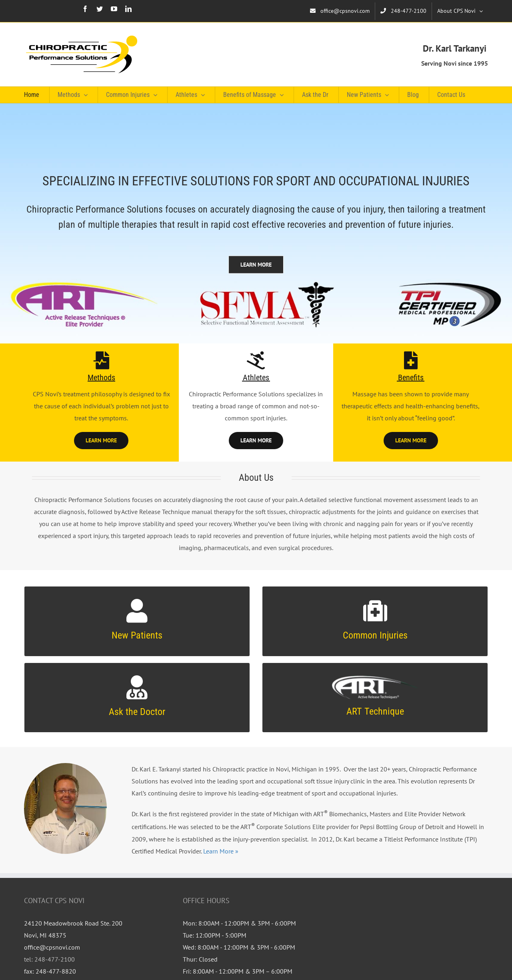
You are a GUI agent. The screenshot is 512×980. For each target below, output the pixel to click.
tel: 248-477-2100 (49, 959)
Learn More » (220, 851)
